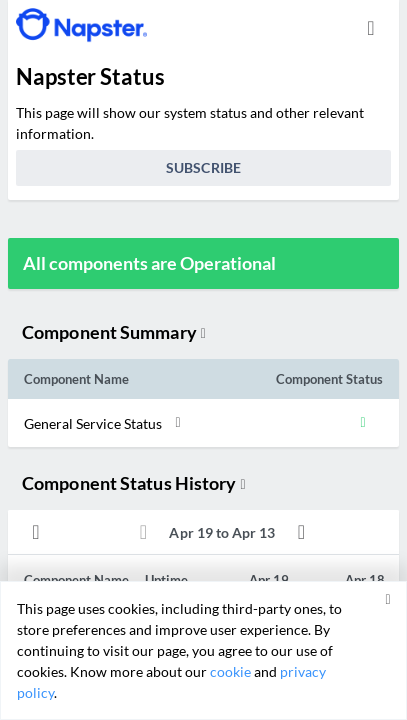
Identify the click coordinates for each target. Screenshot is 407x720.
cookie (230, 671)
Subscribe (203, 167)
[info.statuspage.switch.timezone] (371, 28)
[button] (185, 423)
